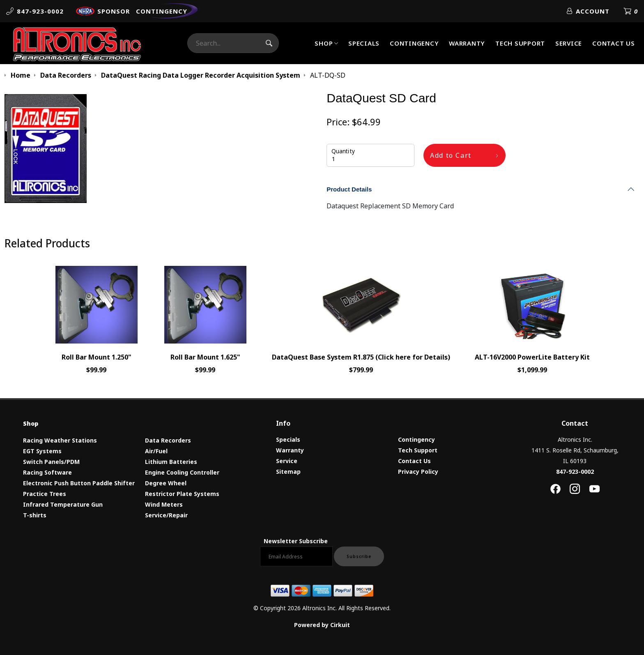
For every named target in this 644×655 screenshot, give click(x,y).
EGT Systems (42, 451)
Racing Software (47, 472)
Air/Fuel (156, 451)
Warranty (467, 43)
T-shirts (35, 515)
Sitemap (288, 472)
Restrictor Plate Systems (182, 494)
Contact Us (614, 43)
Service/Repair (166, 515)
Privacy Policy (418, 472)
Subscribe (359, 556)
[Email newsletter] (296, 556)
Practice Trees (45, 494)
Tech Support (520, 43)
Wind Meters (164, 504)
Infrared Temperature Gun (63, 504)
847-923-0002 (575, 472)
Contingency (414, 43)
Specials (364, 43)
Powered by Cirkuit (322, 625)
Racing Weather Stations (60, 440)
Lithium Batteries (171, 462)
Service (569, 43)
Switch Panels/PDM (51, 462)
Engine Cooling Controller (182, 472)
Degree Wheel (166, 483)
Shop (324, 43)
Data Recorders (168, 440)
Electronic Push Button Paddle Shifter (79, 483)
